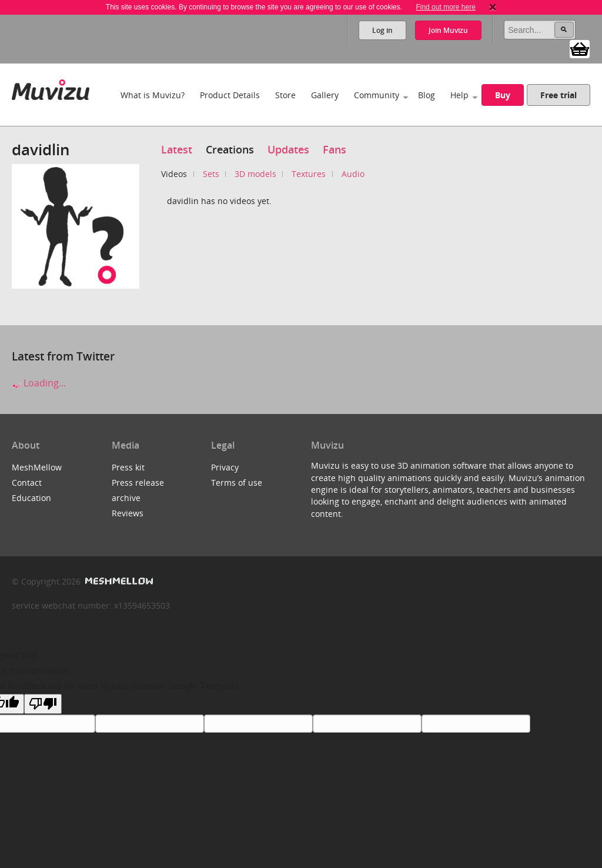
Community (377, 95)
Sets (211, 174)
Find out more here (445, 7)
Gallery (325, 95)
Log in (382, 30)
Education (31, 498)
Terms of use (237, 483)
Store (285, 95)
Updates (288, 149)
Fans (335, 149)
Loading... (39, 383)
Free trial (558, 95)
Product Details (230, 95)
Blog (427, 95)
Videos (174, 174)
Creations (230, 149)
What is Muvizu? (153, 95)
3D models (255, 174)
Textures (309, 174)
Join (448, 30)
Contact (27, 483)
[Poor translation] (43, 704)
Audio (353, 174)
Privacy (225, 467)
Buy (503, 95)
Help (459, 95)
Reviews (128, 513)
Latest (177, 149)
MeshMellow (37, 467)
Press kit (128, 467)
